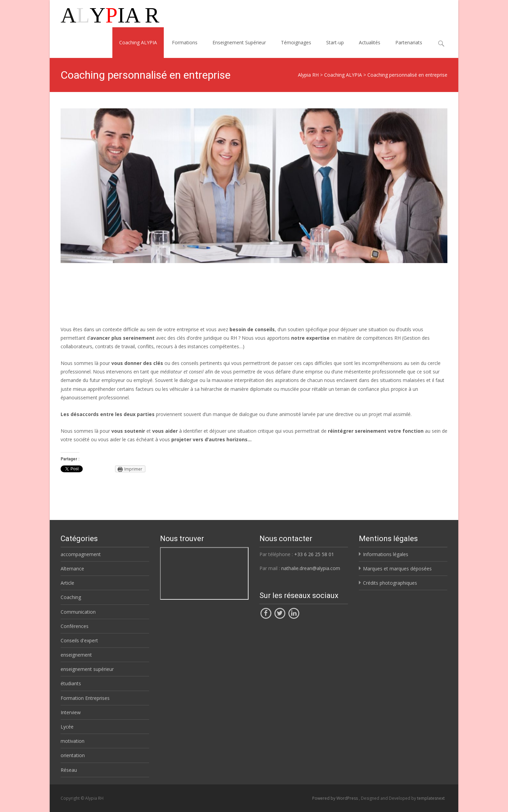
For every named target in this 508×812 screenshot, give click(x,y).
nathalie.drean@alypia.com (311, 568)
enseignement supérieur (87, 669)
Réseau (69, 770)
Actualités (370, 42)
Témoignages (296, 42)
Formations (185, 42)
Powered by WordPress (336, 798)
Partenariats (409, 42)
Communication (78, 612)
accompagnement (81, 554)
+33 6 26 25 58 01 (314, 554)
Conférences (75, 626)
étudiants (71, 683)
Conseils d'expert (79, 640)
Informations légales (386, 554)
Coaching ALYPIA (138, 42)
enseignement (76, 655)
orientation (73, 755)
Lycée (67, 727)
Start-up (335, 42)
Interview (71, 712)
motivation (73, 741)
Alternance (72, 569)
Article (67, 583)
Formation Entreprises (85, 698)
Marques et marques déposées (397, 569)
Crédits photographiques (390, 583)
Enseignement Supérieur (239, 42)
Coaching (71, 597)
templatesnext (431, 798)
